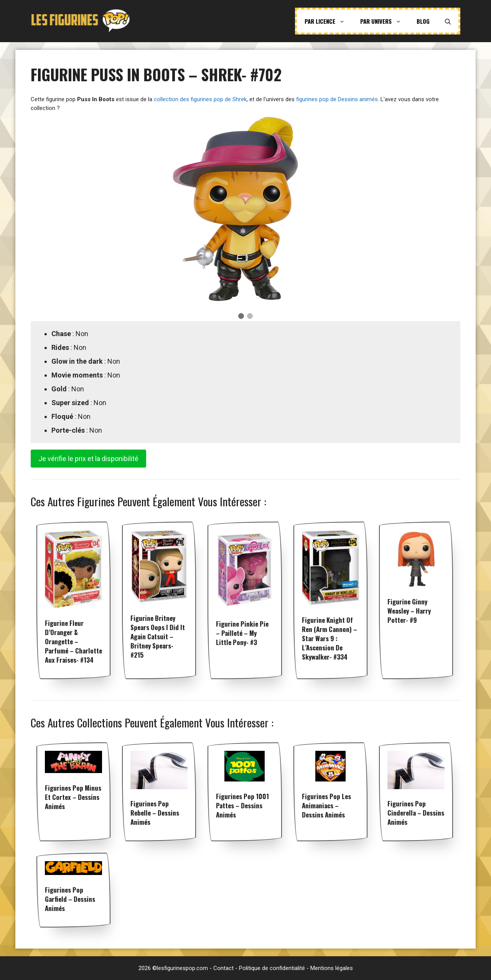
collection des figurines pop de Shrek (200, 99)
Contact (223, 968)
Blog (423, 21)
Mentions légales (332, 968)
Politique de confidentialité (272, 968)
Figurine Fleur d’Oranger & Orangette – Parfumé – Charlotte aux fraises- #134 (73, 641)
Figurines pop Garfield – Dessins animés (70, 899)
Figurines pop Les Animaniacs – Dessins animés (326, 805)
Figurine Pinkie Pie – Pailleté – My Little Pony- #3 (242, 633)
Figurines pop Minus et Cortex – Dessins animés (73, 797)
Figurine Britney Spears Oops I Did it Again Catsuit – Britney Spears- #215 (158, 636)
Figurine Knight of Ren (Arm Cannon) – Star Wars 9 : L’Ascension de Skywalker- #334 (330, 638)
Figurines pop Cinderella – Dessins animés (416, 813)
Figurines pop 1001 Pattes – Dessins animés (242, 805)
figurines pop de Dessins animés (337, 99)
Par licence (329, 21)
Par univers (385, 21)
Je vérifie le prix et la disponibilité (88, 459)
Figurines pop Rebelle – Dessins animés (155, 813)
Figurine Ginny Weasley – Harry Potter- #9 (409, 611)
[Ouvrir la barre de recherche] (448, 21)
